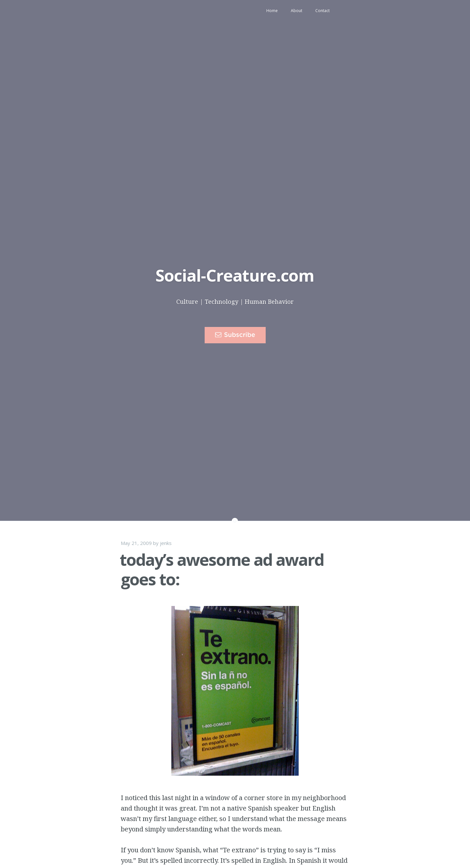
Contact (322, 11)
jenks (166, 543)
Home (272, 11)
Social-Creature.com (235, 275)
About (297, 11)
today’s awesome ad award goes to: (222, 569)
